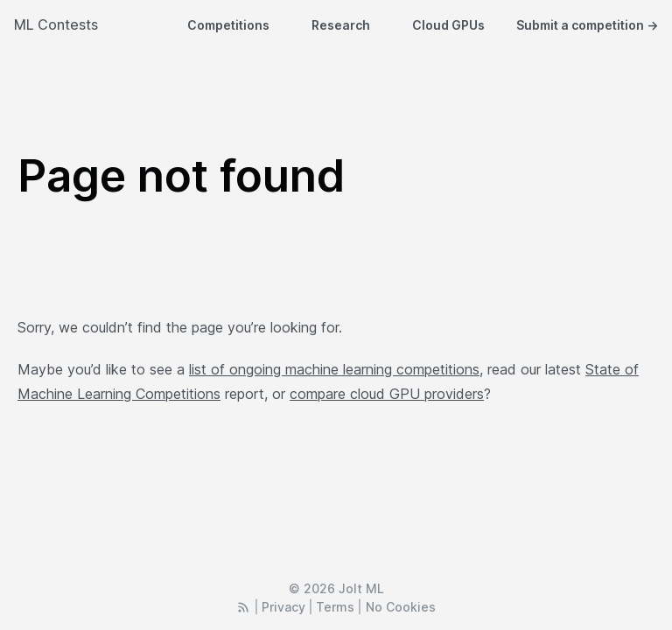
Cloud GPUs (448, 25)
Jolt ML (361, 588)
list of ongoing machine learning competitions (334, 369)
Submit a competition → (587, 25)
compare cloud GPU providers (387, 394)
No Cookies (401, 607)
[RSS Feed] (243, 607)
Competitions (228, 25)
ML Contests (56, 24)
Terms (335, 607)
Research (341, 25)
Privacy (283, 607)
